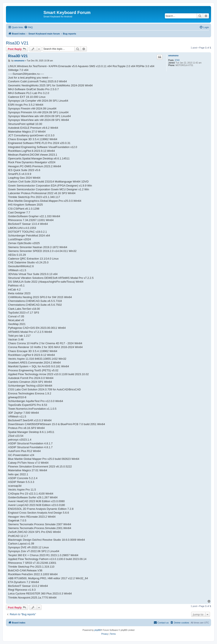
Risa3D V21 (17, 43)
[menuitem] (28, 27)
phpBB (97, 630)
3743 (177, 60)
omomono (173, 56)
